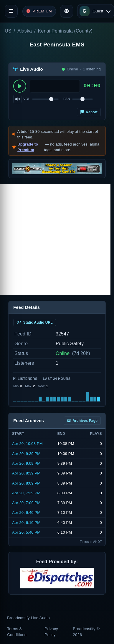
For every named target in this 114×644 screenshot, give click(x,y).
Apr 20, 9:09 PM (26, 463)
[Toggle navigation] (11, 11)
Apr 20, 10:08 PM (27, 444)
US (8, 31)
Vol (27, 99)
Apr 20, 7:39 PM (26, 493)
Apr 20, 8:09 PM (26, 483)
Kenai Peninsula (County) (65, 31)
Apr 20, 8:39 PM (26, 473)
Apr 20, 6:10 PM (26, 523)
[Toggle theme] (67, 11)
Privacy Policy (51, 632)
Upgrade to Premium (28, 147)
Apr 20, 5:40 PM (26, 532)
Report (89, 112)
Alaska (25, 31)
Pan (67, 99)
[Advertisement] (55, 239)
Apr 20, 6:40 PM (26, 513)
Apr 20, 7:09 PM (26, 503)
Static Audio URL (35, 322)
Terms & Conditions (17, 632)
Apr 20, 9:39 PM (26, 454)
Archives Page (82, 421)
